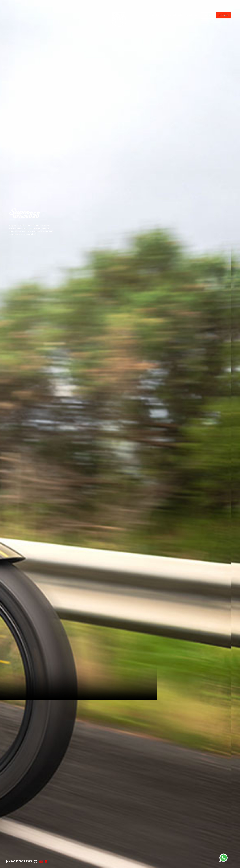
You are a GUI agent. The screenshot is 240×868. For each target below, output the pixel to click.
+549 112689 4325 (24, 858)
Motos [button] (156, 15)
